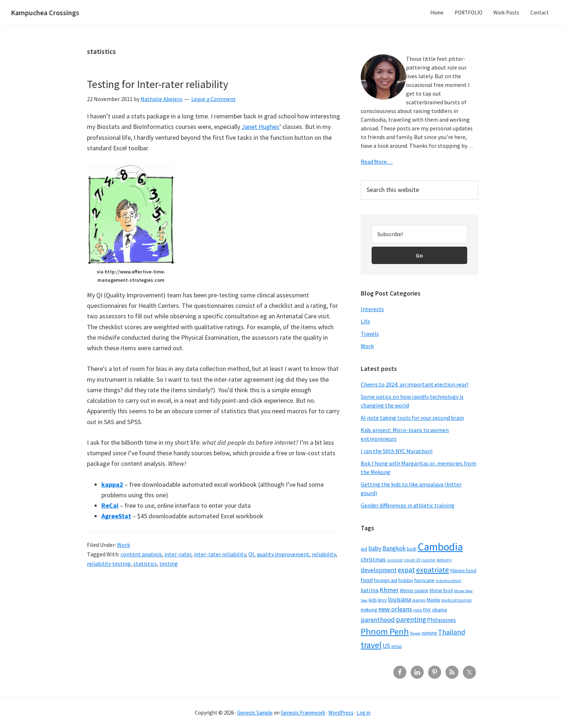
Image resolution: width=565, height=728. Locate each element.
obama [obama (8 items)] (440, 610)
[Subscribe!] (419, 234)
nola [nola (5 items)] (418, 610)
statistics (145, 564)
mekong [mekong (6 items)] (369, 610)
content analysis (141, 554)
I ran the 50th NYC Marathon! (397, 451)
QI (251, 554)
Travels (370, 334)
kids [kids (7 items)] (373, 600)
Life (365, 321)
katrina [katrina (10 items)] (370, 590)
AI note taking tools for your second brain (412, 418)
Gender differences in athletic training (408, 505)
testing (169, 564)
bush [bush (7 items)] (412, 549)
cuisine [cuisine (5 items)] (428, 560)
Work (124, 545)
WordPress (341, 713)
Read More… (377, 162)
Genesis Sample (255, 713)
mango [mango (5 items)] (419, 600)
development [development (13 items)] (379, 570)
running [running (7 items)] (429, 633)
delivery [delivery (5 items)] (444, 560)
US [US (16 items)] (386, 646)
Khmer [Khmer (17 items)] (389, 590)
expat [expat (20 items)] (406, 570)
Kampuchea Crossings (45, 12)
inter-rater (178, 554)
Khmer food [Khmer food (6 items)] (441, 590)
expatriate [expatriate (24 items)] (433, 570)
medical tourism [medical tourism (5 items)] (456, 600)
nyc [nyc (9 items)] (427, 609)
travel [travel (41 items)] (371, 645)
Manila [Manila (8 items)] (433, 600)
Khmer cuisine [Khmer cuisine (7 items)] (414, 591)
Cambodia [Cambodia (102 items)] (440, 547)
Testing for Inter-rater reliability (158, 84)
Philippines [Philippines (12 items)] (441, 620)
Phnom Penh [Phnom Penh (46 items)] (385, 631)
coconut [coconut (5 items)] (395, 560)
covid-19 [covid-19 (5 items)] (412, 560)
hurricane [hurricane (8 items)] (424, 580)
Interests (372, 309)
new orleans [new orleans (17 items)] (395, 609)
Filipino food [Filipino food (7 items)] (463, 571)
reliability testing (109, 564)
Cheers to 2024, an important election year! (415, 384)
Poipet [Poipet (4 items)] (415, 633)
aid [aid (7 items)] (364, 549)
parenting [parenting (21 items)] (411, 619)
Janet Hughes (260, 127)
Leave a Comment (214, 99)
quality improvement (283, 554)
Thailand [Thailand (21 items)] (451, 632)
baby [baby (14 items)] (375, 548)
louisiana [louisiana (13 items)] (399, 599)
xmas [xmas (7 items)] (396, 646)
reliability (324, 554)
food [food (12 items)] (367, 580)
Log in (364, 713)
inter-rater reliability (220, 554)
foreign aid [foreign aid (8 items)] (386, 580)
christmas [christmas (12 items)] (373, 559)
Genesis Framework (303, 713)
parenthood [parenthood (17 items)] (378, 620)
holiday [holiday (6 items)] (406, 580)
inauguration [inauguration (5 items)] (448, 580)
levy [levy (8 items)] (382, 600)
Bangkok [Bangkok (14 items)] (394, 548)
